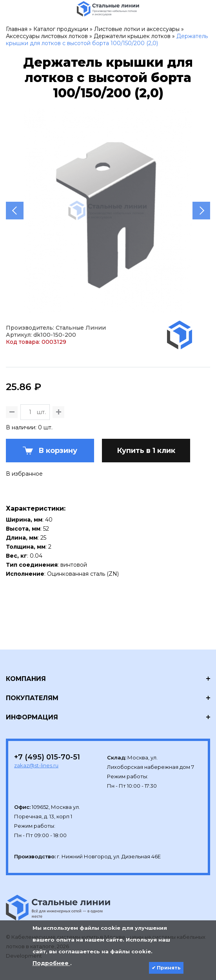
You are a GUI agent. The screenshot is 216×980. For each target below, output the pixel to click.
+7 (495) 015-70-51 (47, 757)
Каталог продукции (61, 29)
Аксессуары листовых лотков (47, 36)
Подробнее (51, 963)
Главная (17, 29)
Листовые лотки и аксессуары (137, 29)
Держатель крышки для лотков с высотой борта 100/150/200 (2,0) (107, 40)
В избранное (24, 474)
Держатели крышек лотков (132, 36)
